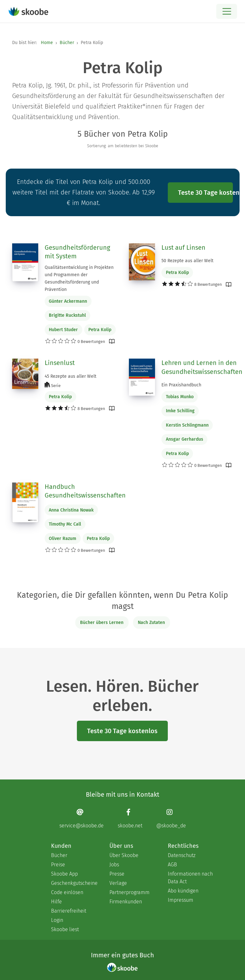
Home (47, 43)
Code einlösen (67, 892)
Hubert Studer (63, 330)
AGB (172, 865)
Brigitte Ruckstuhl (67, 315)
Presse (117, 874)
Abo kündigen (183, 891)
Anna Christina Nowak (71, 510)
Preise (58, 865)
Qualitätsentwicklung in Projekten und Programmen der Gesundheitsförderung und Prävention (79, 278)
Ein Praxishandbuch (181, 385)
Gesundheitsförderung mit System (77, 252)
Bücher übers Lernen (102, 623)
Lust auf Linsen (183, 247)
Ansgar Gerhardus (185, 439)
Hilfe (56, 902)
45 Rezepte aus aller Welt (71, 376)
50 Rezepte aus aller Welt (187, 261)
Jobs (114, 865)
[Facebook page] (130, 818)
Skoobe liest (65, 929)
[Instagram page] (171, 818)
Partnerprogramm (130, 892)
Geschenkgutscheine (74, 883)
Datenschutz (182, 855)
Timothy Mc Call (65, 524)
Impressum (181, 900)
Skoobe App (64, 874)
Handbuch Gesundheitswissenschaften (85, 491)
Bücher (67, 43)
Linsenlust (60, 363)
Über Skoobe (124, 855)
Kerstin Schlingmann (187, 425)
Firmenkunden (126, 902)
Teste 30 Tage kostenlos (205, 193)
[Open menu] (227, 11)
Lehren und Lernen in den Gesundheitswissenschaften (202, 367)
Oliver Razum (63, 539)
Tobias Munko (180, 397)
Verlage (118, 883)
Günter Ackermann (68, 301)
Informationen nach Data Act (190, 878)
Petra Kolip (100, 330)
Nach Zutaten (151, 623)
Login (57, 920)
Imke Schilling (180, 411)
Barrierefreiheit (69, 911)
